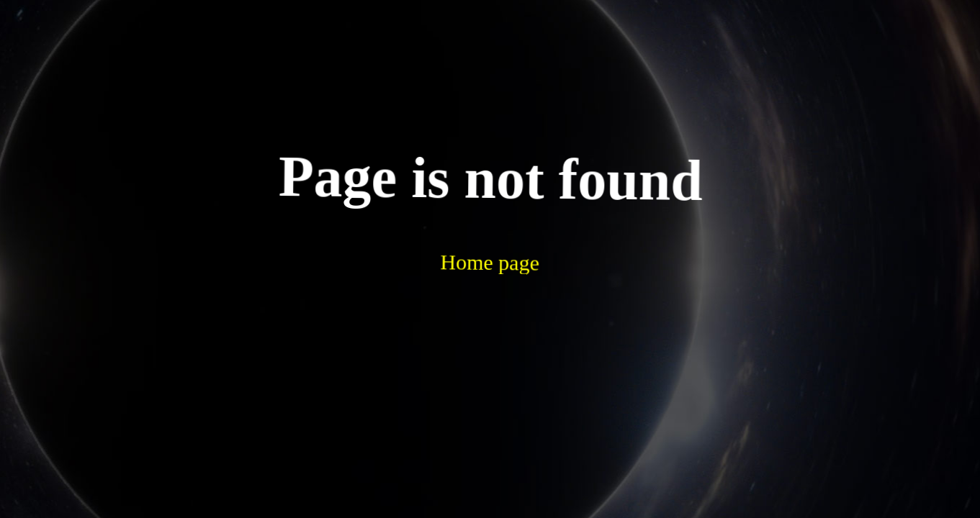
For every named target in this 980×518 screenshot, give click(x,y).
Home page (453, 222)
